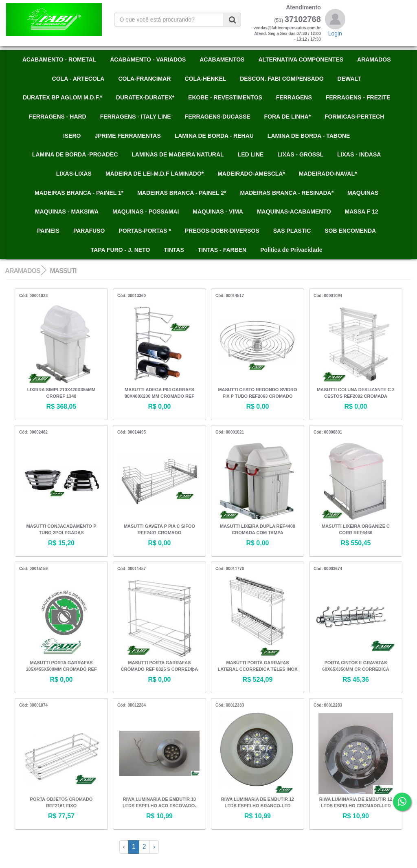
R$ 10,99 (159, 816)
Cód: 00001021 (230, 432)
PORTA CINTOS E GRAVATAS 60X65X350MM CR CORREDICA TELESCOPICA (356, 667)
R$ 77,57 (61, 816)
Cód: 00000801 (328, 432)
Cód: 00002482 (33, 432)
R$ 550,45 (356, 543)
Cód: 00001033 (33, 296)
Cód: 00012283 (328, 705)
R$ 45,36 (356, 680)
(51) (279, 20)
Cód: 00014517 (230, 296)
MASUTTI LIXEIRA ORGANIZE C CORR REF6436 (356, 529)
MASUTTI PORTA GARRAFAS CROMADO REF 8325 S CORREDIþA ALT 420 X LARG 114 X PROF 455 (159, 667)
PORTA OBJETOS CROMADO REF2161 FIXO (61, 802)
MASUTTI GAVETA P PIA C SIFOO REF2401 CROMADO (159, 529)
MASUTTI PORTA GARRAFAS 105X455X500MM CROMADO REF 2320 (61, 667)
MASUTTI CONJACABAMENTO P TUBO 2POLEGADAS (61, 529)
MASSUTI (63, 271)
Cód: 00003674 (328, 569)
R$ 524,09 (258, 680)
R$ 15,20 (61, 543)
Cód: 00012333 (230, 705)
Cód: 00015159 (33, 569)
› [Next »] (154, 847)
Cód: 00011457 (132, 569)
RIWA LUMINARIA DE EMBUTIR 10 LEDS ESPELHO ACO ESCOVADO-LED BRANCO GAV (159, 803)
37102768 (303, 19)
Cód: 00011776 (230, 569)
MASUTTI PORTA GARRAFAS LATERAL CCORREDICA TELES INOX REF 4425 (258, 667)
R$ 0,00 (159, 406)
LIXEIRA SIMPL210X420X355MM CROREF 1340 (61, 393)
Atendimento (303, 7)
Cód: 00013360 (132, 296)
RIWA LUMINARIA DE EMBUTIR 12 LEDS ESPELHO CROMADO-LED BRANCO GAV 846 (356, 803)
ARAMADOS (22, 271)
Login (335, 33)
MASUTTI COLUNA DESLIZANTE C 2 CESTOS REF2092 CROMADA (356, 393)
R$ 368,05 (61, 406)
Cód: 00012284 (132, 705)
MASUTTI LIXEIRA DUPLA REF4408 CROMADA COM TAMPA (258, 529)
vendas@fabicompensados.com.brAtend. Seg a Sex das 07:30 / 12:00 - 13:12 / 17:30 (287, 34)
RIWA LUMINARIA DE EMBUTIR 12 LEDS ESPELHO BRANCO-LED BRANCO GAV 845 (258, 803)
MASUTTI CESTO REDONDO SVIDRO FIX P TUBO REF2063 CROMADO (257, 393)
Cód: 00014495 (132, 432)
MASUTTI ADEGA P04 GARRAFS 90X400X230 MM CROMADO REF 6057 (159, 394)
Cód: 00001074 (33, 705)
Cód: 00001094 (328, 296)
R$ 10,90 (356, 816)
